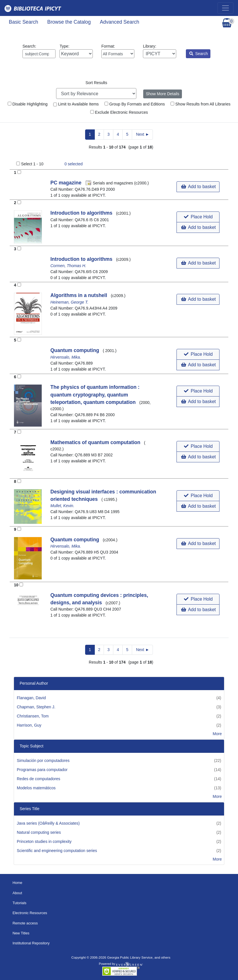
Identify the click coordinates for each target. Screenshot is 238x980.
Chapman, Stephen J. (36, 707)
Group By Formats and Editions (135, 104)
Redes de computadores (39, 779)
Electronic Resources (30, 913)
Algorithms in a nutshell (79, 295)
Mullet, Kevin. (62, 506)
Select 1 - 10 (32, 164)
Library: (159, 51)
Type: (76, 51)
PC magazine (67, 183)
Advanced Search (120, 22)
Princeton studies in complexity (44, 841)
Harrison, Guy (29, 725)
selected (73, 164)
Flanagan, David (31, 698)
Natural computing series (39, 832)
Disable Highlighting (28, 104)
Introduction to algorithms (82, 213)
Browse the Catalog (69, 22)
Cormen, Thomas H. (68, 266)
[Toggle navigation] (225, 8)
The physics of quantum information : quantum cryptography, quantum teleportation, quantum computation (95, 395)
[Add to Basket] (19, 172)
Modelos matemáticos (36, 788)
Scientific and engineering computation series (57, 851)
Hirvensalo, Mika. (66, 357)
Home (17, 883)
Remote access (25, 923)
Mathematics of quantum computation (96, 442)
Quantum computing (75, 350)
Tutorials (20, 903)
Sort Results (96, 83)
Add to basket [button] (198, 187)
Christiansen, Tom (33, 716)
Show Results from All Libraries (201, 104)
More (217, 734)
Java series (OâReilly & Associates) (48, 823)
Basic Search (23, 22)
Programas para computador (42, 770)
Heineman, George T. (69, 302)
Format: (118, 51)
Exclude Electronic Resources (119, 112)
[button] (198, 217)
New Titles (21, 933)
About (17, 893)
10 (16, 585)
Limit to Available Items (76, 104)
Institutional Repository (31, 943)
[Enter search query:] (39, 54)
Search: (39, 51)
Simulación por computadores (43, 761)
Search (199, 54)
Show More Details (163, 94)
